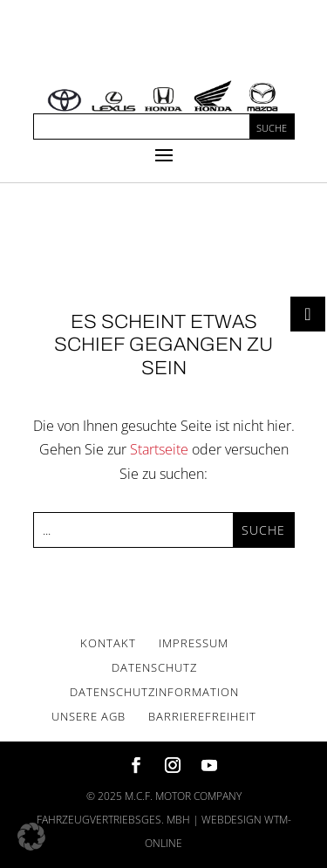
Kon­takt (108, 643)
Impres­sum (194, 643)
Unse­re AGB (89, 716)
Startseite (159, 449)
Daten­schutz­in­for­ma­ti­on (154, 692)
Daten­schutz (154, 667)
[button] (31, 837)
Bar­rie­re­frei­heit (202, 716)
